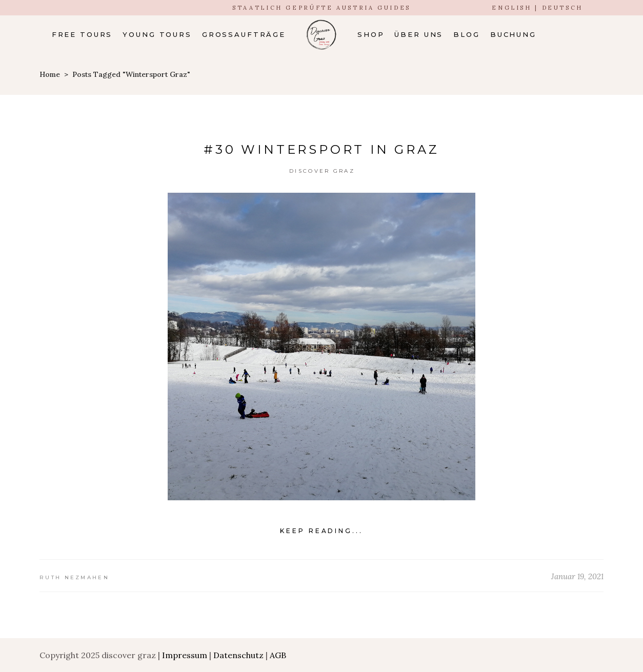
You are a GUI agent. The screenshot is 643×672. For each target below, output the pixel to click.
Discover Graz (322, 171)
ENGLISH (511, 8)
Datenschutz (238, 655)
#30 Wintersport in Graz (321, 149)
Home (50, 74)
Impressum (185, 655)
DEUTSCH (562, 8)
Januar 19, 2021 (577, 576)
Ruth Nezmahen (74, 577)
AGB (278, 655)
